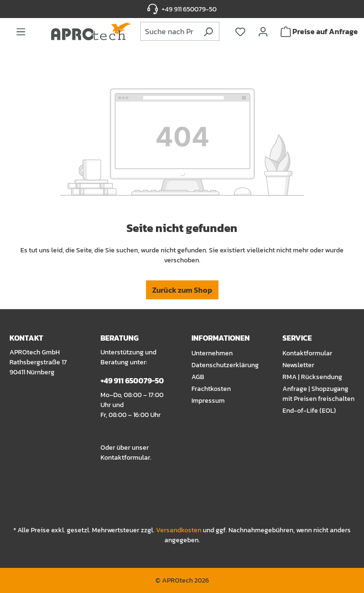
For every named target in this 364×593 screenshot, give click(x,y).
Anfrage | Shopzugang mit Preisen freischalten (318, 394)
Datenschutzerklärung (225, 365)
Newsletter (298, 365)
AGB (198, 377)
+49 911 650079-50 (189, 9)
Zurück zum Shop (182, 290)
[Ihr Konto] (263, 31)
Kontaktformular (125, 458)
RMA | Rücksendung (312, 377)
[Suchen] (208, 31)
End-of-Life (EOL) (309, 411)
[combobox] (169, 31)
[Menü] (21, 31)
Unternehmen (212, 353)
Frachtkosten (211, 389)
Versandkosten (179, 530)
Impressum (208, 401)
